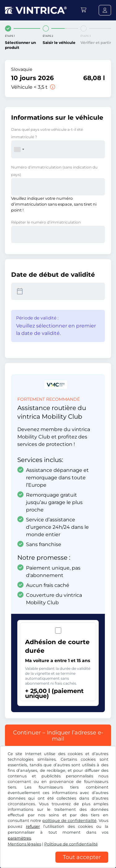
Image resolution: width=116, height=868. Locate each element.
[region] (58, 863)
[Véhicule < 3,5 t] (52, 87)
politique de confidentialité (69, 821)
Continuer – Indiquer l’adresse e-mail (58, 736)
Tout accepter (82, 857)
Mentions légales (24, 844)
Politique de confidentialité (71, 844)
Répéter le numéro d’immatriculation (46, 222)
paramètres (19, 838)
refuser (33, 826)
